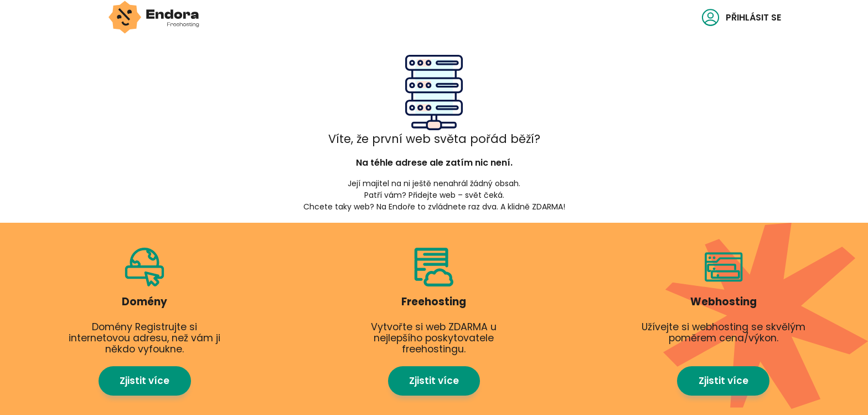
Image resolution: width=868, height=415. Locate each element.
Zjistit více (144, 365)
